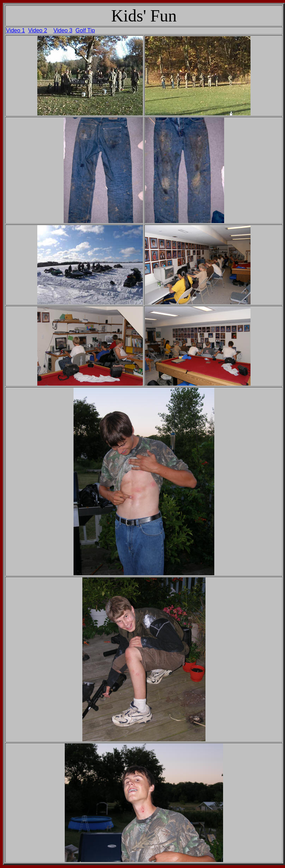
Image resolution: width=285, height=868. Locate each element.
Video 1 (15, 30)
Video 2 (38, 30)
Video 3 (63, 30)
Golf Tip (85, 30)
